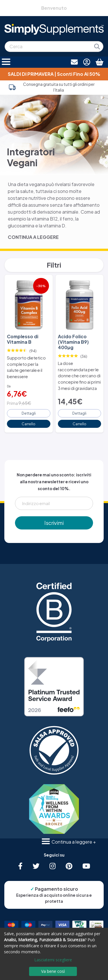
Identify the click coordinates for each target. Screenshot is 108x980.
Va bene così (53, 971)
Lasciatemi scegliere (53, 960)
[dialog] (54, 954)
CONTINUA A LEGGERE (33, 237)
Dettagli (29, 413)
